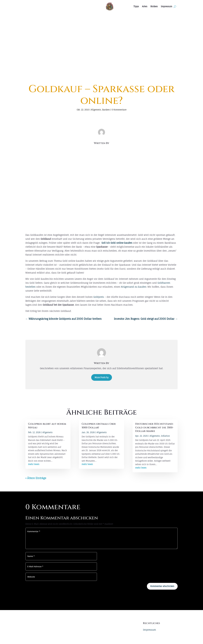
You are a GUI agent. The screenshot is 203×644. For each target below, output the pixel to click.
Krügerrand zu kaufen (134, 287)
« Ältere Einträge (36, 478)
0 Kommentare (119, 110)
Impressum (166, 6)
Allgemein (96, 110)
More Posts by (102, 377)
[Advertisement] (101, 34)
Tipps (136, 6)
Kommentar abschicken (162, 586)
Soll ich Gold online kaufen (117, 243)
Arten (145, 6)
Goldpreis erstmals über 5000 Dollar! (99, 426)
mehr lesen (34, 464)
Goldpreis (99, 297)
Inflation (165, 436)
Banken (106, 110)
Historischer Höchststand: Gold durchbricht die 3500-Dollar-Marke (154, 427)
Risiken (154, 6)
